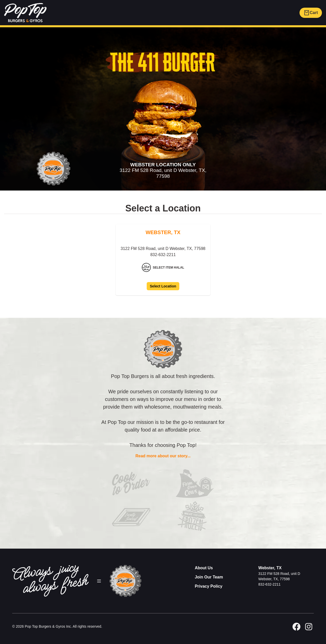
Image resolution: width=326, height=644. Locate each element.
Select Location (163, 286)
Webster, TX (270, 568)
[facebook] (296, 627)
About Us (204, 568)
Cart (311, 13)
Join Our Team (209, 577)
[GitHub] (309, 627)
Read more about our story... (163, 456)
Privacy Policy (209, 586)
